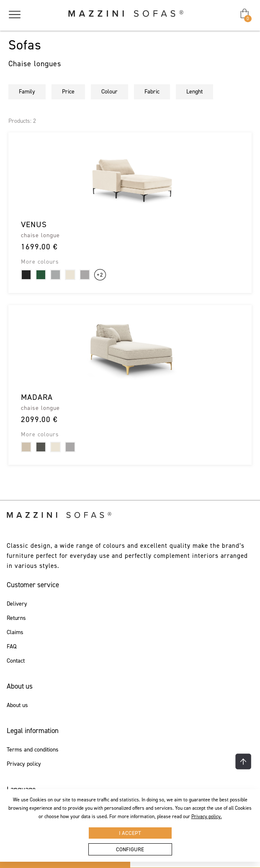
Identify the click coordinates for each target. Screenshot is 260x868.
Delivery (17, 604)
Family (27, 92)
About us (17, 705)
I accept (130, 833)
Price (68, 92)
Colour (109, 92)
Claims (15, 632)
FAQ (12, 647)
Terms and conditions (33, 750)
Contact (16, 661)
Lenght (194, 92)
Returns (16, 618)
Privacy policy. (207, 816)
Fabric (152, 92)
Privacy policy (24, 764)
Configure (130, 849)
